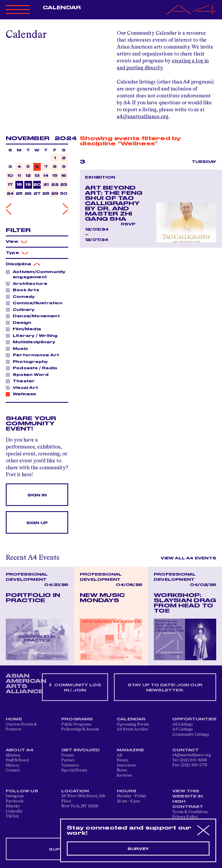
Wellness (23, 394)
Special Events (74, 770)
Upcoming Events (133, 724)
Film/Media (25, 329)
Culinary (22, 309)
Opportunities (195, 719)
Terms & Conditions (190, 812)
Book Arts (24, 290)
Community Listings (191, 735)
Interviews (126, 765)
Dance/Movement (35, 316)
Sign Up (37, 523)
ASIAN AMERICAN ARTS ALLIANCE (26, 684)
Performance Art (34, 355)
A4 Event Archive (133, 729)
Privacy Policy (185, 817)
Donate (68, 755)
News (122, 770)
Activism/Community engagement (36, 274)
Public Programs (76, 724)
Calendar (62, 8)
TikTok (12, 816)
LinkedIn (14, 811)
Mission (13, 755)
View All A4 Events (188, 558)
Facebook (15, 801)
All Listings (183, 724)
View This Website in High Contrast (188, 799)
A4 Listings (183, 729)
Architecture (28, 283)
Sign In (37, 495)
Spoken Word (29, 374)
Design (20, 322)
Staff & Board (17, 760)
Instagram (15, 796)
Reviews (124, 776)
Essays (123, 760)
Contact (13, 770)
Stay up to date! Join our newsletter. (165, 688)
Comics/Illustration (36, 303)
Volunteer (70, 765)
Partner (68, 760)
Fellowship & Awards (80, 729)
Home (14, 719)
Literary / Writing (34, 335)
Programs (77, 719)
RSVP (128, 224)
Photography (29, 361)
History (13, 765)
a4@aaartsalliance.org (143, 117)
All (119, 755)
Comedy (22, 296)
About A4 (20, 750)
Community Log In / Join (75, 688)
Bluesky (13, 806)
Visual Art (24, 387)
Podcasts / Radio (33, 368)
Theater (22, 381)
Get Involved (81, 750)
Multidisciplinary (32, 342)
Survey (138, 849)
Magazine (131, 750)
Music (19, 348)
